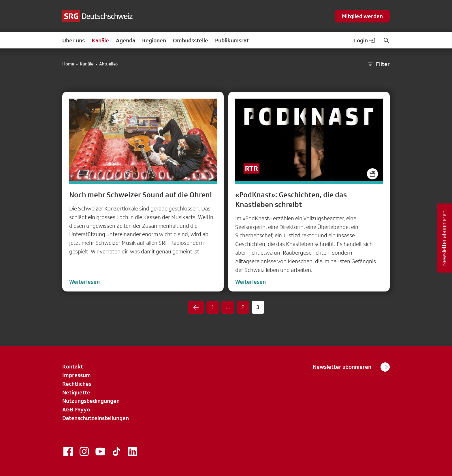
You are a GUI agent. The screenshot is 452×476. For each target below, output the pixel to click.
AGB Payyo (76, 409)
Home (68, 64)
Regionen (154, 40)
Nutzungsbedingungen (91, 401)
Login (365, 40)
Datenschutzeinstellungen (96, 418)
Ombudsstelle (191, 40)
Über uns (74, 40)
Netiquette (76, 392)
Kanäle (100, 40)
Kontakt (73, 366)
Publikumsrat (232, 40)
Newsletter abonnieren (351, 367)
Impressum (77, 375)
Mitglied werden (362, 16)
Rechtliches (77, 384)
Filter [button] (378, 64)
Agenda (126, 40)
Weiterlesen (84, 282)
